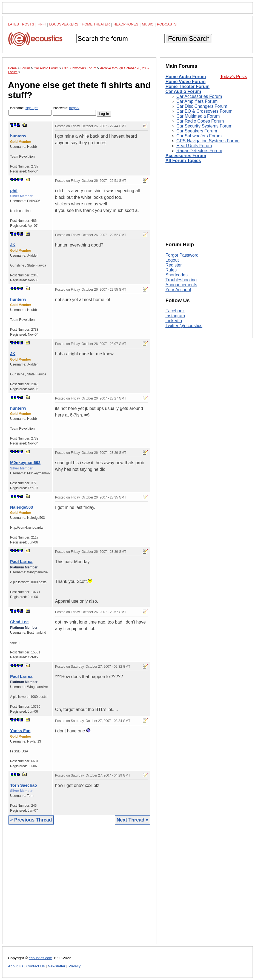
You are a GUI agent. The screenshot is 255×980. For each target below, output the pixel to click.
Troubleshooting (181, 280)
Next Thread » (133, 820)
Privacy (75, 966)
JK (13, 245)
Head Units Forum (194, 146)
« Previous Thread (31, 820)
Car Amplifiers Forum (197, 101)
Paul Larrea (21, 561)
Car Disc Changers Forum (202, 106)
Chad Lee (19, 622)
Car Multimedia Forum (198, 116)
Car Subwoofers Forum (199, 136)
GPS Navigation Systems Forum (208, 141)
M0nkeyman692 (25, 462)
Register (174, 265)
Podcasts (167, 24)
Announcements (181, 285)
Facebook (175, 311)
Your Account (178, 290)
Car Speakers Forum (197, 131)
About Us (16, 966)
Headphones (126, 24)
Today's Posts (234, 77)
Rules (171, 270)
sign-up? (32, 108)
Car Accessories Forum (199, 96)
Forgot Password (182, 255)
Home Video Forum (185, 82)
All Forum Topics (183, 161)
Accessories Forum (186, 156)
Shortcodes (177, 275)
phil (14, 190)
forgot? (74, 108)
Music (148, 24)
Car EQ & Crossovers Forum (204, 111)
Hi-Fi (42, 24)
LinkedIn (174, 321)
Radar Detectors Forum (199, 151)
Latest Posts (21, 24)
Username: (30, 111)
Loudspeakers (64, 24)
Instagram (175, 316)
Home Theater (96, 24)
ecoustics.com (41, 958)
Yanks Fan (20, 731)
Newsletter (56, 966)
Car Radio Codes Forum (200, 121)
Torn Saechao (24, 785)
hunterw (18, 136)
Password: (74, 111)
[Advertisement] (79, 888)
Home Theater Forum (187, 87)
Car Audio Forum (183, 91)
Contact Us (35, 966)
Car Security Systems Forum (204, 126)
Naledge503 (22, 507)
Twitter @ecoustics (184, 326)
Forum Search (189, 39)
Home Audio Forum (186, 77)
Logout (172, 260)
